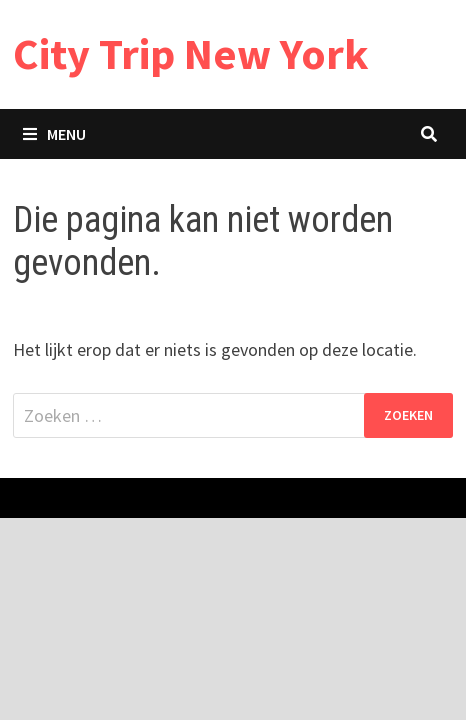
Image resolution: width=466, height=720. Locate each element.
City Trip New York (191, 53)
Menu (54, 134)
